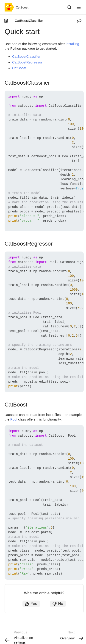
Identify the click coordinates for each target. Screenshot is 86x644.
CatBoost (19, 68)
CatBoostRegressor (27, 62)
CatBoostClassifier (26, 56)
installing (72, 44)
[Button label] (79, 7)
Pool (14, 419)
